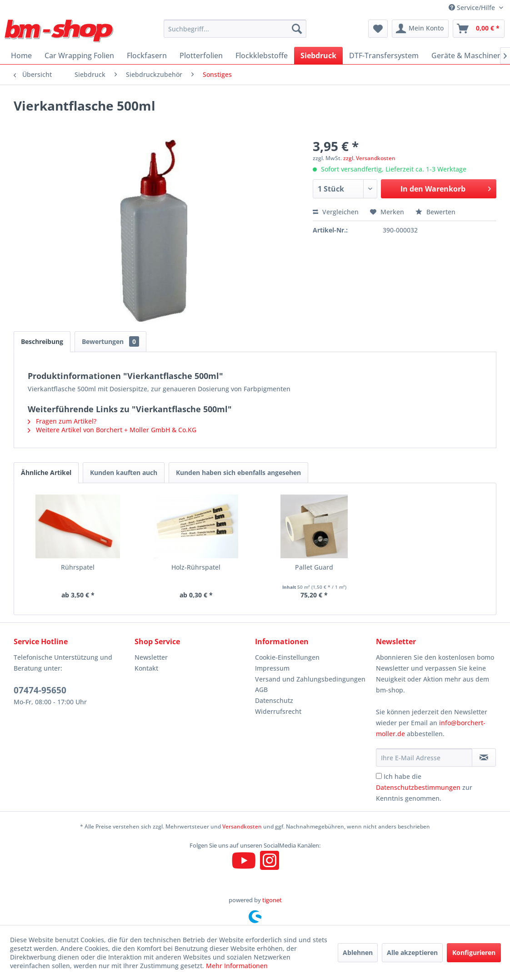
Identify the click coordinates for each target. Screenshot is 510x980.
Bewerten (435, 212)
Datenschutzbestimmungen (418, 787)
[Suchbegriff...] (235, 29)
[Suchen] (297, 29)
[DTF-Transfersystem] (384, 56)
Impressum (272, 668)
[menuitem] (235, 29)
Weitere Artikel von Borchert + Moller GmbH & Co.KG (112, 430)
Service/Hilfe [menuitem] (473, 8)
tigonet (272, 900)
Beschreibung (42, 341)
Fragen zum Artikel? (62, 421)
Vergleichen (336, 212)
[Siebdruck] (318, 56)
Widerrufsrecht (278, 711)
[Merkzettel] (378, 29)
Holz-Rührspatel (196, 567)
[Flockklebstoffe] (262, 56)
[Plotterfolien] (201, 56)
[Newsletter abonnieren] (484, 758)
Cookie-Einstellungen (287, 657)
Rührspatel (78, 567)
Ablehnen (358, 952)
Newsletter (151, 657)
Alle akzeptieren (412, 952)
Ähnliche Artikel (46, 472)
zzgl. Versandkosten (369, 158)
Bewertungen (110, 341)
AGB (261, 690)
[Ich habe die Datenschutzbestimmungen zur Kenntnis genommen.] (379, 776)
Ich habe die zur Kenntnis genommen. (424, 787)
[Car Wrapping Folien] (79, 56)
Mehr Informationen (237, 966)
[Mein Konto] (420, 29)
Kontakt (146, 668)
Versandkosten (242, 826)
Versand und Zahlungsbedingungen (310, 679)
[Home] (21, 56)
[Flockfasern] (147, 56)
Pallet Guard (314, 567)
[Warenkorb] (479, 29)
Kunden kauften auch (124, 472)
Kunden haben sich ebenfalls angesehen (238, 472)
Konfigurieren (474, 952)
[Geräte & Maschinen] (467, 56)
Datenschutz (274, 700)
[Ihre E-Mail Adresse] (424, 758)
